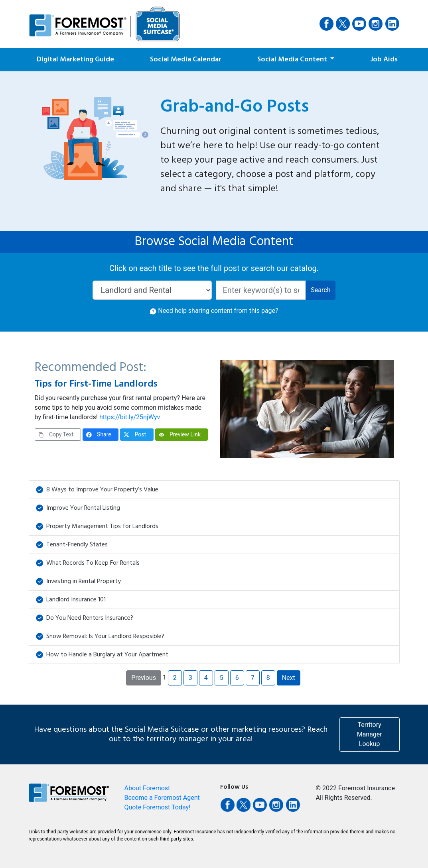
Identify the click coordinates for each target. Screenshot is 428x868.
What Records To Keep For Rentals (88, 563)
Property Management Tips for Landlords (97, 526)
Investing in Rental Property (78, 581)
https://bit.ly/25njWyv (130, 417)
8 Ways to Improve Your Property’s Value (97, 490)
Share (99, 434)
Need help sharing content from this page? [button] (214, 311)
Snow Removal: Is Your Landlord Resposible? (100, 636)
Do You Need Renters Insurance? (85, 618)
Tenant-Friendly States (72, 545)
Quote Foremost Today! (158, 807)
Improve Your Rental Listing (78, 508)
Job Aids (384, 60)
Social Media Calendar (186, 60)
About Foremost (147, 788)
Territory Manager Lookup (370, 734)
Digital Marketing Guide (75, 60)
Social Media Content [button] (293, 60)
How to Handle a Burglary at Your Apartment (102, 655)
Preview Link (180, 434)
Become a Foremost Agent (162, 798)
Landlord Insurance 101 (71, 600)
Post (135, 434)
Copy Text (56, 434)
